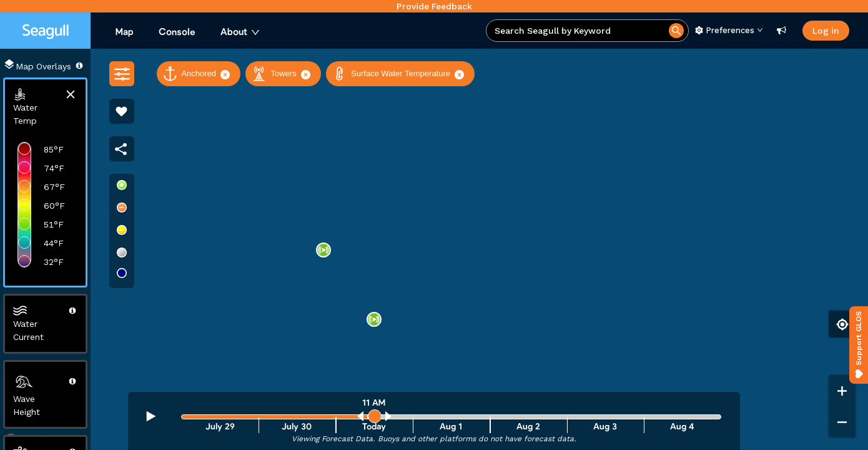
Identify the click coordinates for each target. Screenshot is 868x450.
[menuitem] (125, 32)
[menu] (294, 32)
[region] (434, 249)
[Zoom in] (842, 391)
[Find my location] (842, 324)
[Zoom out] (842, 422)
